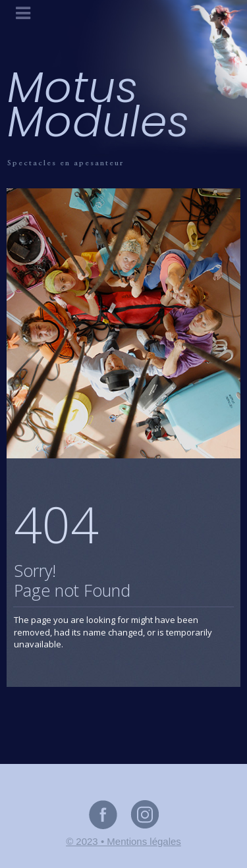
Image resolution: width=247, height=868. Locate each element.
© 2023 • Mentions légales (123, 841)
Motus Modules (98, 104)
